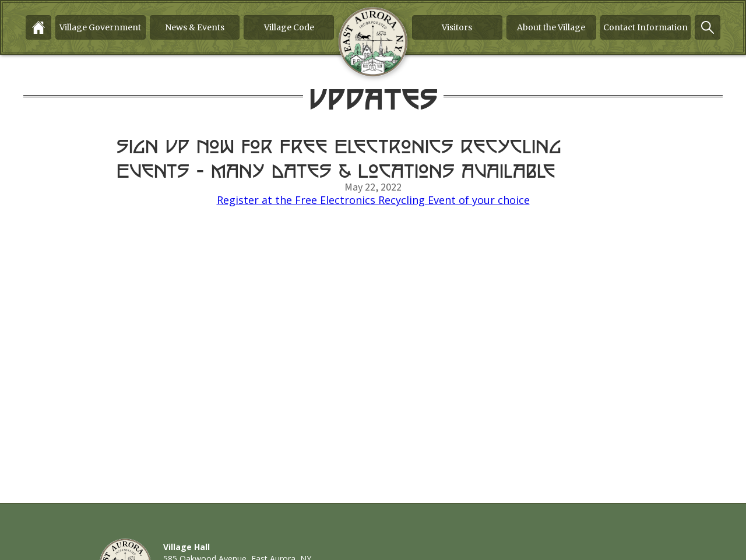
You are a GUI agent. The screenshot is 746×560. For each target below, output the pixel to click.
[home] (373, 42)
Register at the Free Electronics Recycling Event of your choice (373, 200)
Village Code (289, 27)
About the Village (551, 27)
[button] (101, 27)
